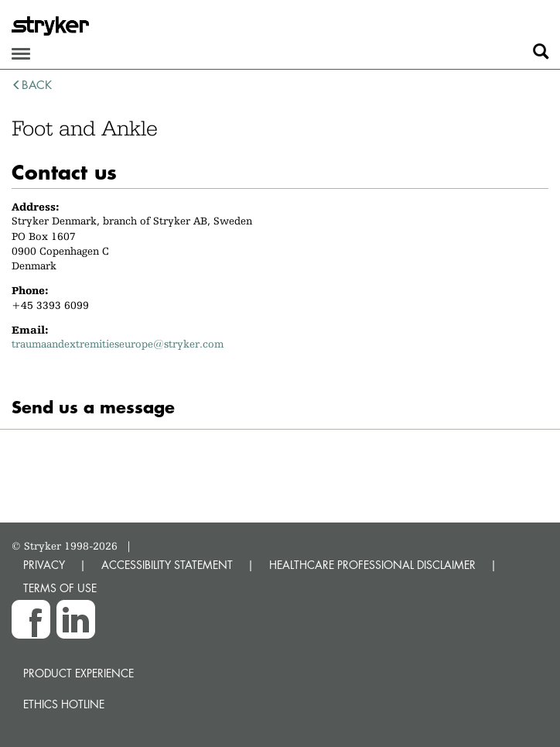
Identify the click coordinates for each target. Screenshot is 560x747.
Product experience (79, 673)
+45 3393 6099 (50, 305)
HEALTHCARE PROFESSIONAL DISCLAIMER (372, 565)
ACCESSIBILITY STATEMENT (167, 565)
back (32, 85)
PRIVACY (44, 565)
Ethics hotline (64, 704)
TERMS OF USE (60, 588)
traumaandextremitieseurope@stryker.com (118, 344)
